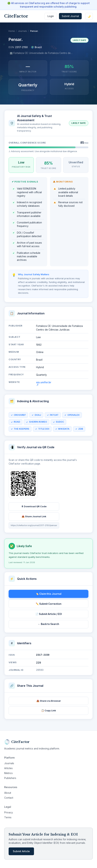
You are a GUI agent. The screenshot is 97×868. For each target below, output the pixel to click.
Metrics (8, 773)
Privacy (9, 812)
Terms (8, 817)
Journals (22, 31)
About (8, 793)
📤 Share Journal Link (34, 518)
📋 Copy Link (49, 710)
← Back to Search (48, 624)
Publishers (10, 778)
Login (51, 16)
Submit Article (21, 851)
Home (12, 31)
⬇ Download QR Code (34, 508)
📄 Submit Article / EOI (49, 614)
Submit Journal (70, 16)
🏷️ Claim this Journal (49, 594)
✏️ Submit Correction (49, 604)
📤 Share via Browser (49, 701)
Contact (9, 798)
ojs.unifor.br (44, 385)
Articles (8, 768)
